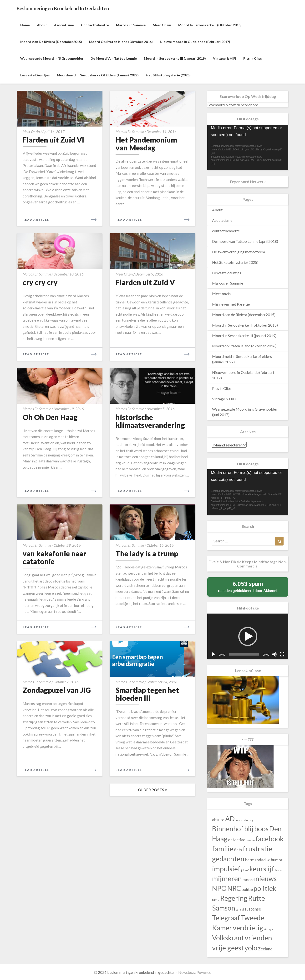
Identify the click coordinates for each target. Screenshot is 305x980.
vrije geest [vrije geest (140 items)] (228, 948)
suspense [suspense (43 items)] (253, 909)
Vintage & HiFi (225, 58)
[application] (248, 147)
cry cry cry (40, 282)
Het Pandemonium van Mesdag (146, 144)
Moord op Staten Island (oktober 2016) (121, 42)
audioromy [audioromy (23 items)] (247, 820)
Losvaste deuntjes (35, 75)
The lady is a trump (147, 553)
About (42, 25)
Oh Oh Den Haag (50, 417)
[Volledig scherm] (282, 654)
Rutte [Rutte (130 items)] (257, 898)
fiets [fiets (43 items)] (238, 850)
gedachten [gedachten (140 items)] (228, 859)
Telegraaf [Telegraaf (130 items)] (226, 918)
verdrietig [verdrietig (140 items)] (248, 928)
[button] (248, 636)
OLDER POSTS (152, 790)
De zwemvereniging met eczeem (239, 252)
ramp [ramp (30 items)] (216, 900)
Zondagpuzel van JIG (57, 690)
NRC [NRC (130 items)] (234, 888)
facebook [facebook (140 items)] (269, 839)
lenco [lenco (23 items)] (278, 870)
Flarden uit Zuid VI (53, 140)
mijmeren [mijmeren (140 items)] (227, 878)
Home (25, 25)
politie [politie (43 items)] (247, 889)
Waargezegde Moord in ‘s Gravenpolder (52, 58)
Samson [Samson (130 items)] (224, 908)
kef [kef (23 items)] (247, 870)
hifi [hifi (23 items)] (268, 860)
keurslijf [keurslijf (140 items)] (262, 869)
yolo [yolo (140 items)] (251, 948)
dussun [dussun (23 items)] (250, 840)
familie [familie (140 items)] (223, 849)
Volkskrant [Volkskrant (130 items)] (228, 938)
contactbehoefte (95, 25)
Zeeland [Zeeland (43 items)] (265, 949)
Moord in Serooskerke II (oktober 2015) (210, 25)
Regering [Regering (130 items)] (234, 898)
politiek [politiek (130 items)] (265, 888)
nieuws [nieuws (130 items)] (266, 879)
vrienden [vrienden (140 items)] (258, 938)
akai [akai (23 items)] (238, 820)
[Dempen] (274, 654)
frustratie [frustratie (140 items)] (257, 849)
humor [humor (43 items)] (277, 860)
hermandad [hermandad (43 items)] (255, 860)
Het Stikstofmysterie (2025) (168, 75)
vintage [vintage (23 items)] (269, 929)
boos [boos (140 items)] (261, 829)
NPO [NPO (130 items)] (219, 888)
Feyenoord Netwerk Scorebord (233, 105)
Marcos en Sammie (131, 25)
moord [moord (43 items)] (249, 880)
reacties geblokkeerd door (248, 587)
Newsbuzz (187, 972)
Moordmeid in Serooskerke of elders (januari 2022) (98, 75)
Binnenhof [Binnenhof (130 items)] (228, 829)
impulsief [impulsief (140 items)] (226, 869)
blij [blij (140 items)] (249, 829)
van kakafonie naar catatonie (54, 557)
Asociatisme (64, 25)
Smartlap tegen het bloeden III (147, 694)
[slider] (244, 654)
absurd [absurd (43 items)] (218, 820)
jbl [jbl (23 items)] (243, 870)
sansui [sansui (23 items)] (240, 909)
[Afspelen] (213, 654)
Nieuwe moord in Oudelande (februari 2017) (195, 42)
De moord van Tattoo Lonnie (114, 58)
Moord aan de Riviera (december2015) (51, 42)
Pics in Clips (253, 58)
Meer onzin (162, 25)
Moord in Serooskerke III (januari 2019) (175, 58)
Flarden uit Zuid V (145, 282)
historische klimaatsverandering (150, 421)
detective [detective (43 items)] (237, 840)
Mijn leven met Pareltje (231, 304)
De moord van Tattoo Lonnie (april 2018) (245, 241)
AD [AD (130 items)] (230, 819)
